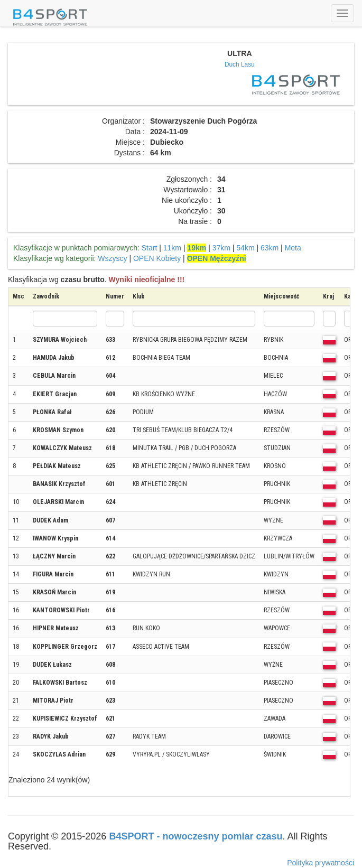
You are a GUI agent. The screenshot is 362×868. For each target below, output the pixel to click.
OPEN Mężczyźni (217, 258)
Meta (293, 248)
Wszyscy (112, 258)
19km (197, 248)
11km (172, 248)
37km (221, 248)
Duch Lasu (240, 64)
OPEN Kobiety (157, 258)
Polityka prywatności (321, 863)
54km (245, 248)
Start (150, 248)
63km (270, 248)
